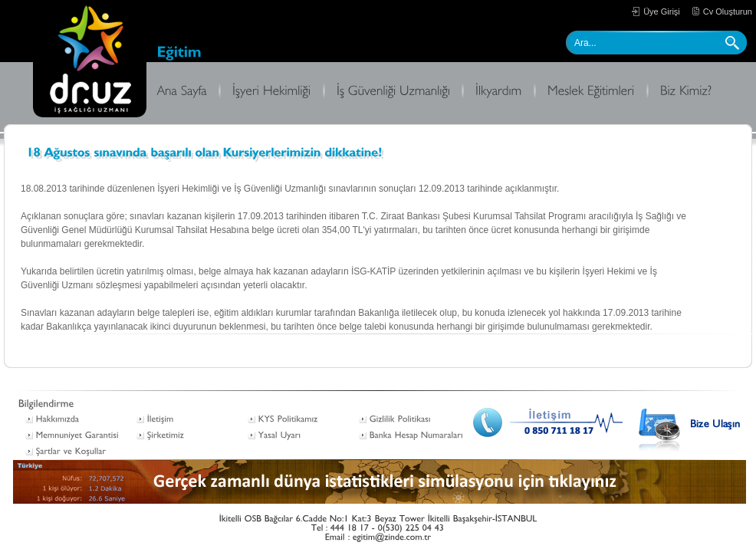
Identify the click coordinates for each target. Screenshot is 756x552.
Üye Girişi (662, 11)
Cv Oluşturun (728, 11)
